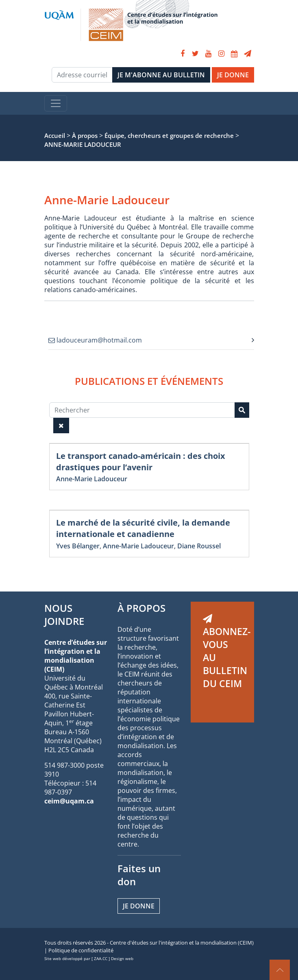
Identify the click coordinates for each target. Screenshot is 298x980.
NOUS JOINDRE (64, 614)
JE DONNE (233, 75)
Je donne (139, 906)
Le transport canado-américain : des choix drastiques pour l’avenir (141, 462)
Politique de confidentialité (81, 950)
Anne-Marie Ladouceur (92, 479)
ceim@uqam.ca (69, 801)
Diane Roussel (199, 546)
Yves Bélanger (78, 546)
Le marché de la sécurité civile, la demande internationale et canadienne (143, 528)
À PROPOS (141, 608)
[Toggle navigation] (56, 103)
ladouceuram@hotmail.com (95, 340)
